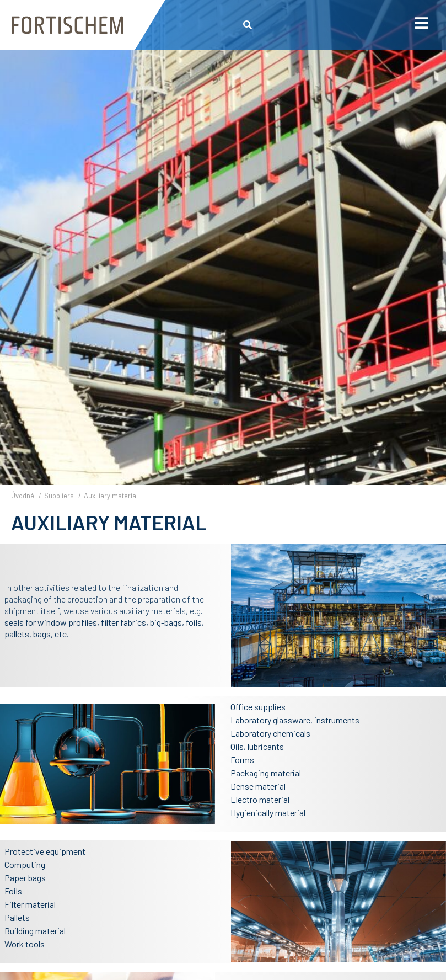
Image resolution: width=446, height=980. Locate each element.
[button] (248, 25)
